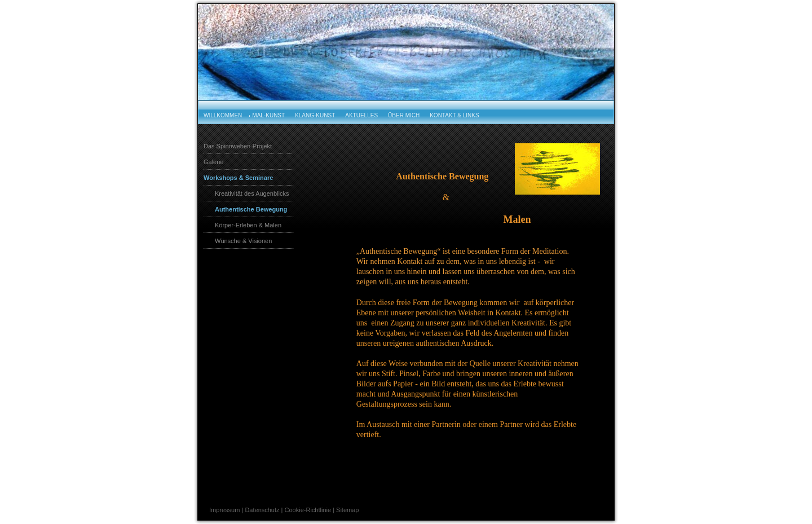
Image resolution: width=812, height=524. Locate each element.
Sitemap (347, 510)
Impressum (224, 510)
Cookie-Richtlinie (308, 510)
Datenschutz (262, 510)
